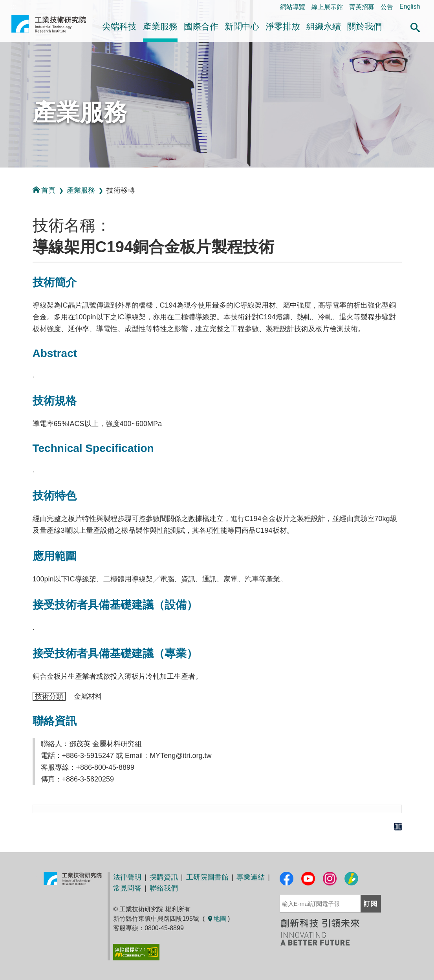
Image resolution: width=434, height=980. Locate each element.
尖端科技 (119, 26)
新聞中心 (242, 26)
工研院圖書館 (207, 877)
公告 (387, 7)
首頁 (44, 190)
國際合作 (201, 26)
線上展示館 (327, 7)
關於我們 (364, 26)
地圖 (216, 919)
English (410, 6)
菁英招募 (362, 7)
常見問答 (127, 888)
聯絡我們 (164, 888)
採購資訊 (164, 877)
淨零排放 (283, 26)
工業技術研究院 (49, 27)
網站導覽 (293, 7)
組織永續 (324, 26)
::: (3, 176)
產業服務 (160, 26)
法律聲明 (127, 877)
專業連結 (251, 877)
